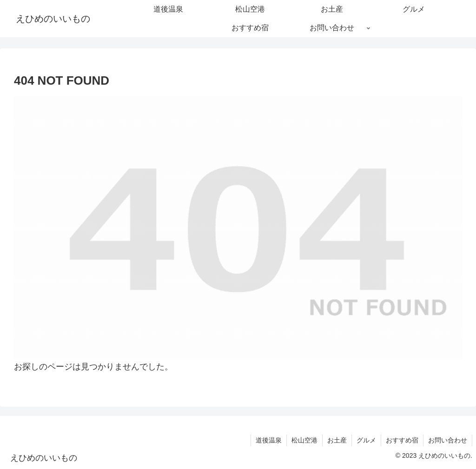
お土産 (337, 440)
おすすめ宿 (402, 440)
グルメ (366, 440)
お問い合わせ (448, 440)
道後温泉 (269, 440)
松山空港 (304, 440)
